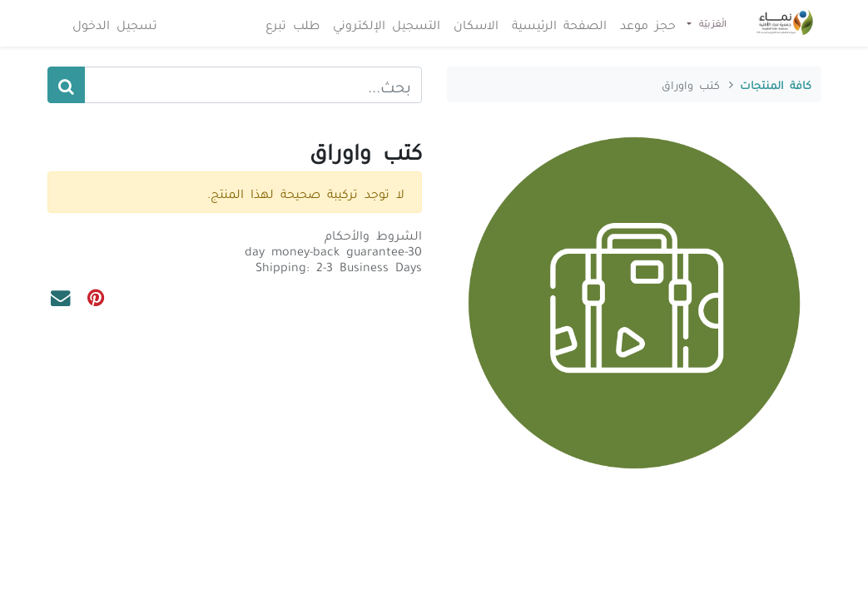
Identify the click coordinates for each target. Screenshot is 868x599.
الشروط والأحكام (373, 234)
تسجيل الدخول (117, 23)
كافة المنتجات (776, 84)
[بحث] (66, 85)
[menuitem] (647, 23)
